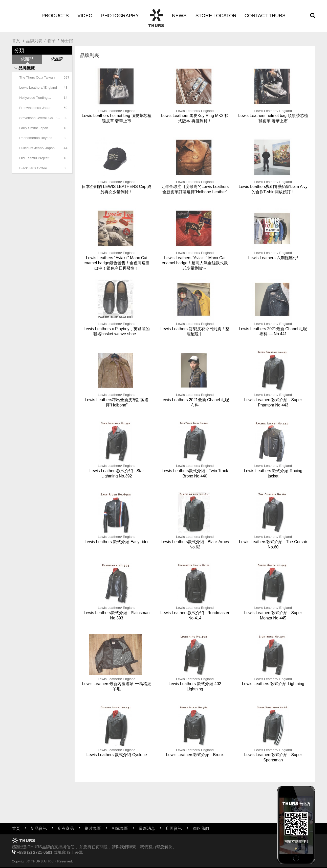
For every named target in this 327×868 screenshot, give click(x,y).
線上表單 (75, 852)
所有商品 (66, 828)
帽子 (52, 41)
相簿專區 (120, 828)
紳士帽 (67, 41)
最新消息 (147, 828)
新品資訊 (39, 828)
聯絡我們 (201, 828)
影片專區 (93, 828)
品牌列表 (34, 41)
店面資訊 (174, 828)
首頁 (16, 41)
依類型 (27, 59)
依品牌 (57, 59)
